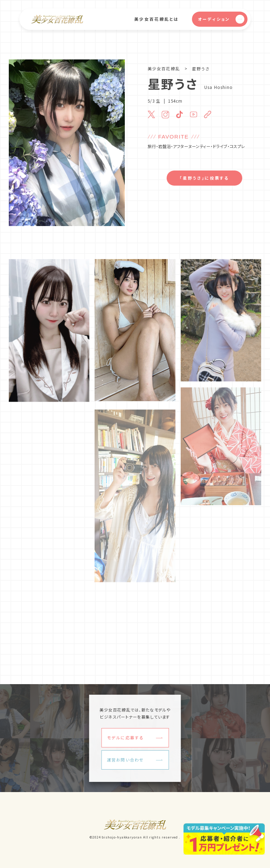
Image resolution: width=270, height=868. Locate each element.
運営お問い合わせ (125, 760)
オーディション (221, 19)
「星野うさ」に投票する (204, 178)
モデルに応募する (125, 738)
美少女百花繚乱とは (157, 19)
